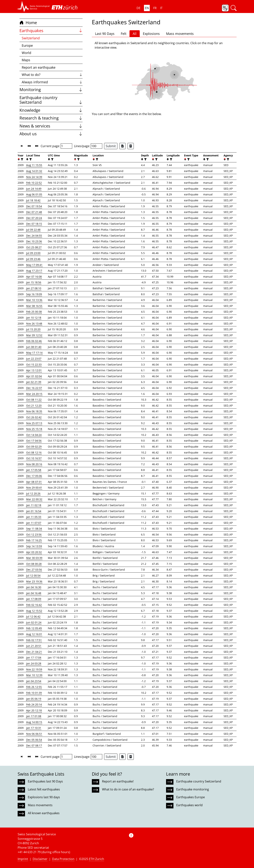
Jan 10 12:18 (34, 318)
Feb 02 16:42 (34, 605)
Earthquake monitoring (193, 789)
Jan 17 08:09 (34, 599)
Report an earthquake (39, 67)
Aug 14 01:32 (34, 171)
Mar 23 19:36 (34, 581)
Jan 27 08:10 (34, 288)
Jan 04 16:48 (34, 593)
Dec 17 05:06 (34, 476)
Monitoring (51, 90)
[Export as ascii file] (131, 146)
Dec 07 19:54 (34, 206)
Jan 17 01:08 (34, 716)
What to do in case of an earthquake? (128, 789)
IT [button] (161, 8)
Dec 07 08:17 (34, 745)
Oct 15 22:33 (34, 365)
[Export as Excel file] (122, 146)
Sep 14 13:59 (34, 546)
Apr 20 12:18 (34, 710)
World (26, 53)
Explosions (151, 34)
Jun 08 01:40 (34, 347)
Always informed (52, 82)
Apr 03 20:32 (34, 552)
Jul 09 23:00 (33, 253)
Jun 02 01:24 (34, 622)
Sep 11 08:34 (34, 529)
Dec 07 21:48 (34, 212)
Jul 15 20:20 (33, 329)
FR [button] (155, 8)
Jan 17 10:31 (34, 728)
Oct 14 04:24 (34, 435)
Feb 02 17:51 (34, 640)
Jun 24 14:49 (34, 189)
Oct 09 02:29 (34, 447)
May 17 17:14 (34, 353)
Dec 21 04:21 (34, 652)
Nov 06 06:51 (34, 734)
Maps (26, 60)
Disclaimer (40, 859)
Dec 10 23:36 (34, 241)
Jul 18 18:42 (33, 200)
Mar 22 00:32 (34, 499)
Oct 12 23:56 (34, 534)
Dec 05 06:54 (34, 740)
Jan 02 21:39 (34, 382)
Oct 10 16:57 (34, 458)
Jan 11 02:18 (34, 505)
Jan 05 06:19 (34, 699)
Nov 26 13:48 (34, 324)
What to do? (52, 75)
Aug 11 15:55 (34, 165)
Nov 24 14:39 (34, 177)
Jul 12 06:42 (33, 616)
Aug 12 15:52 (34, 611)
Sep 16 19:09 (34, 294)
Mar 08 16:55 (34, 306)
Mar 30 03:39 (34, 558)
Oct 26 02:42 (34, 417)
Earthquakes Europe (191, 797)
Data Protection (63, 859)
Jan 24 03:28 (34, 663)
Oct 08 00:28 (34, 564)
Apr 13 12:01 (34, 370)
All (135, 34)
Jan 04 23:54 (34, 681)
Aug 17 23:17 (34, 271)
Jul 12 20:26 (33, 493)
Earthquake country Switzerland (51, 100)
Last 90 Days (105, 34)
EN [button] (147, 8)
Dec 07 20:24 (34, 218)
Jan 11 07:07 (34, 523)
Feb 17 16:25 (34, 540)
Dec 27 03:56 (34, 570)
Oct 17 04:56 (34, 441)
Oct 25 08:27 (34, 247)
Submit (111, 146)
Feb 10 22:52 (34, 183)
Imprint (23, 859)
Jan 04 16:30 (34, 587)
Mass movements (180, 34)
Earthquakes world (189, 805)
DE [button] (139, 8)
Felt (124, 34)
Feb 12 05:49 (34, 628)
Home (28, 23)
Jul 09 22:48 (33, 230)
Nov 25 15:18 (34, 429)
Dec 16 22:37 (34, 388)
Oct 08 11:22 (34, 400)
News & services (51, 126)
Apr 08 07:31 (34, 482)
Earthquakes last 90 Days (45, 781)
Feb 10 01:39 (34, 693)
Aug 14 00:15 (34, 722)
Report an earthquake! (118, 781)
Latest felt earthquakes (44, 789)
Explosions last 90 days (44, 797)
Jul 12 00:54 (33, 575)
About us (51, 134)
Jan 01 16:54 (34, 511)
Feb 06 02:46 (34, 341)
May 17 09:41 (34, 265)
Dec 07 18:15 (34, 224)
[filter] (22, 159)
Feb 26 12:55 (34, 687)
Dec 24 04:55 (34, 236)
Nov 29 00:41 (34, 488)
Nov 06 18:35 (34, 411)
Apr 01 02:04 (34, 376)
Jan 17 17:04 (34, 657)
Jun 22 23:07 (34, 359)
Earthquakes (51, 31)
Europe (27, 45)
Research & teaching (51, 118)
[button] (34, 6)
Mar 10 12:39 (34, 675)
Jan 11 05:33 (34, 517)
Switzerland (31, 38)
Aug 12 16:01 (34, 634)
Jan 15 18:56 (34, 282)
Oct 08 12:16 (34, 452)
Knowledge (51, 110)
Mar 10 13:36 (34, 300)
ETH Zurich (96, 859)
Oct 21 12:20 (34, 406)
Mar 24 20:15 (34, 394)
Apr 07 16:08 (34, 277)
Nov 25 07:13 (34, 423)
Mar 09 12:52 (34, 335)
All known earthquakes (44, 813)
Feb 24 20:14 (34, 704)
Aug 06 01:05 (34, 194)
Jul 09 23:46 (33, 259)
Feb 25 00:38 (34, 312)
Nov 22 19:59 (34, 669)
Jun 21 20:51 (34, 646)
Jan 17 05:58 (34, 470)
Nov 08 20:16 (34, 464)
